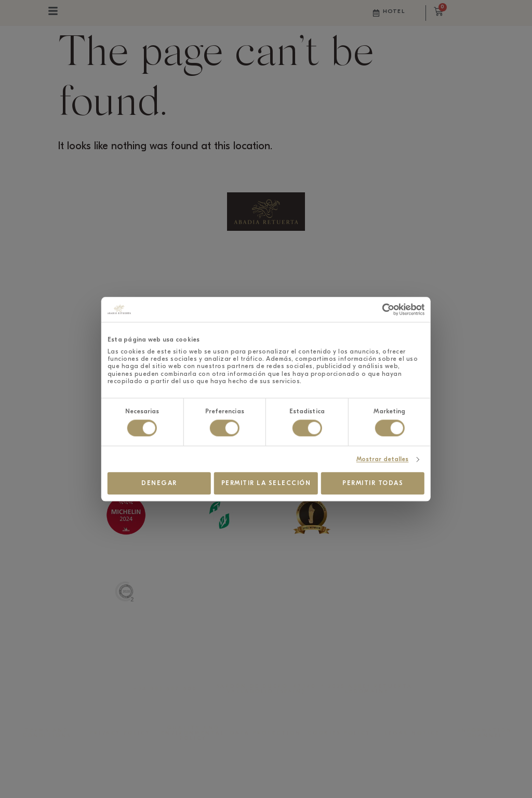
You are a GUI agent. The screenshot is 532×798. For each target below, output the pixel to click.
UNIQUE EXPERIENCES (339, 262)
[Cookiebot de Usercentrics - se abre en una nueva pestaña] (427, 313)
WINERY (120, 262)
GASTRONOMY (193, 262)
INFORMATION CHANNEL (485, 733)
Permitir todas (405, 480)
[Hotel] (376, 13)
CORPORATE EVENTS (485, 262)
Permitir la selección (266, 480)
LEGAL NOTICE (412, 733)
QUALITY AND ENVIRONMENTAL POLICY (193, 733)
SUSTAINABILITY (412, 262)
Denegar (128, 480)
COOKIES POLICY (339, 733)
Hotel (394, 11)
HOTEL (47, 262)
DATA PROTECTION (266, 733)
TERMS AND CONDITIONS (47, 733)
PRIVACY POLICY (120, 733)
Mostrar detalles (430, 455)
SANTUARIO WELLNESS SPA (266, 262)
